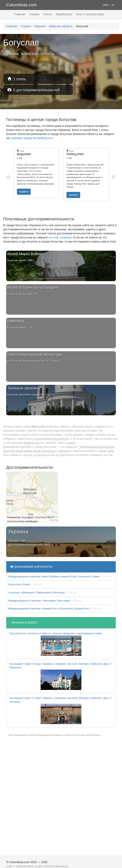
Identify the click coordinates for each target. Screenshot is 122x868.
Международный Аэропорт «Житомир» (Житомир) (45, 601)
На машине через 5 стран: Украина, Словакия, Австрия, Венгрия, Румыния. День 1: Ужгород (61, 710)
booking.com (32, 443)
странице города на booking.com (32, 138)
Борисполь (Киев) (25, 584)
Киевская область (61, 26)
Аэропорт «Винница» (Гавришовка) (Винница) (43, 592)
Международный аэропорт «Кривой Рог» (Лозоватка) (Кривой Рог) (55, 609)
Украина (40, 26)
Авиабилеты (64, 14)
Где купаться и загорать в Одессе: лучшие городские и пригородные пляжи (56, 644)
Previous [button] (9, 177)
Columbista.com (22, 5)
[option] (36, 173)
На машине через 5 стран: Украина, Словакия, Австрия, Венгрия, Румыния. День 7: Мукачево (61, 676)
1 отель (17, 79)
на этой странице (60, 237)
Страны (34, 14)
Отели (48, 14)
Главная (20, 14)
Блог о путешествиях (90, 14)
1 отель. (71, 443)
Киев (110, 451)
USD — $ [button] (108, 5)
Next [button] (113, 177)
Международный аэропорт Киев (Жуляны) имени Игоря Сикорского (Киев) (60, 576)
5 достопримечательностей (34, 90)
